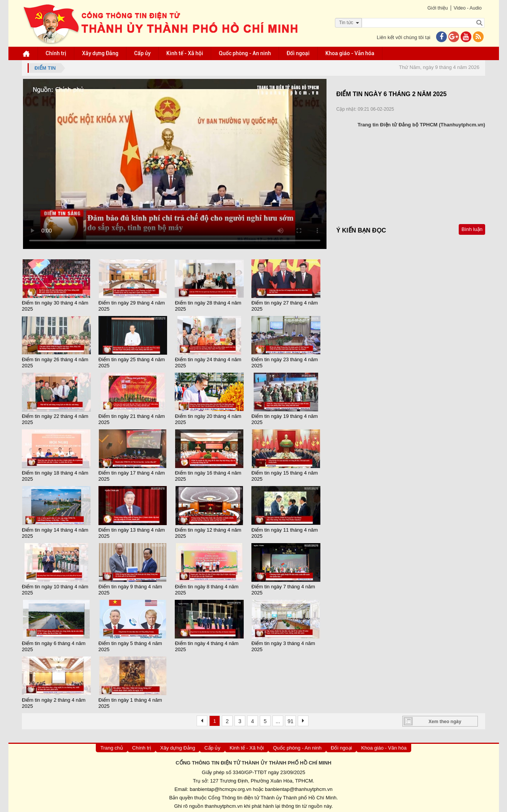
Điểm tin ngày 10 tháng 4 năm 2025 (57, 588)
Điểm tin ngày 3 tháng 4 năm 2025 (283, 644)
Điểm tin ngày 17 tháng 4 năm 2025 (133, 475)
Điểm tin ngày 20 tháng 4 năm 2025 (209, 418)
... (278, 719)
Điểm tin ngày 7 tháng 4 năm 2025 (283, 588)
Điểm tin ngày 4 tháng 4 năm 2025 (207, 644)
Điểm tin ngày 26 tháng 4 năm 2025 (57, 362)
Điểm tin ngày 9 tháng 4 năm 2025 (131, 588)
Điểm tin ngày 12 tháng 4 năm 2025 (209, 531)
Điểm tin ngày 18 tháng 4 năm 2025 (57, 475)
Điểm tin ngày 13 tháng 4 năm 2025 (133, 531)
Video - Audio (466, 8)
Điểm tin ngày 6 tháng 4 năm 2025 (56, 644)
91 (290, 719)
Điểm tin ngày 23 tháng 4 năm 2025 (285, 362)
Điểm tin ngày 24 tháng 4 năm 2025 (209, 362)
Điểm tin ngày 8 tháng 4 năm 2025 (207, 588)
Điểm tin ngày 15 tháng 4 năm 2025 (285, 475)
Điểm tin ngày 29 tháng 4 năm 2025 (133, 305)
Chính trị (57, 53)
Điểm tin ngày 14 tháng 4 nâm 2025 (57, 531)
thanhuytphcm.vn (224, 804)
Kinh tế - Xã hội (186, 53)
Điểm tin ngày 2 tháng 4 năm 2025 (56, 700)
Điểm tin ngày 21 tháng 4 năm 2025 (133, 418)
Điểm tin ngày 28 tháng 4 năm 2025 (209, 305)
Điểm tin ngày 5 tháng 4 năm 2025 (131, 644)
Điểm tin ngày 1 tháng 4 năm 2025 (131, 700)
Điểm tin (47, 68)
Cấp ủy (144, 53)
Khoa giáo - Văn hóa (351, 53)
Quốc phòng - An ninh (246, 53)
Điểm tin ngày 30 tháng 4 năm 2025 (57, 305)
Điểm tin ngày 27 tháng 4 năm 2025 (285, 305)
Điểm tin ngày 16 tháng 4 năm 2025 (209, 475)
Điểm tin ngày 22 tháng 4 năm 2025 (57, 418)
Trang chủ (112, 745)
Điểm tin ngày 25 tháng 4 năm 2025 (133, 362)
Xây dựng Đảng (101, 53)
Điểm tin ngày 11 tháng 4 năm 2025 (285, 531)
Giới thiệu (435, 8)
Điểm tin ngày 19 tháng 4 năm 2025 (285, 418)
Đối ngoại (299, 53)
